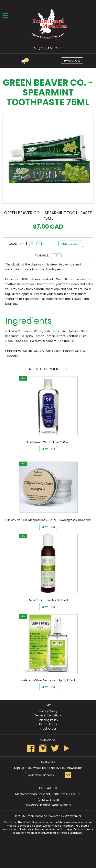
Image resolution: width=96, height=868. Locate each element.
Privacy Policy (48, 711)
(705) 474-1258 (49, 48)
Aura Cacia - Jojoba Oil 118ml (48, 600)
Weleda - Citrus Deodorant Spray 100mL (48, 680)
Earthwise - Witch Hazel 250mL (48, 442)
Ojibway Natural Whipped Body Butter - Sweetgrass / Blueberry (48, 520)
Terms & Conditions (48, 715)
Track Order (48, 729)
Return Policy (48, 724)
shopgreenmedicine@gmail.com (48, 805)
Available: (42, 255)
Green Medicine (36, 816)
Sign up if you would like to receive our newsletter (48, 768)
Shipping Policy (48, 720)
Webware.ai (73, 816)
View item (48, 449)
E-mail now (72, 61)
